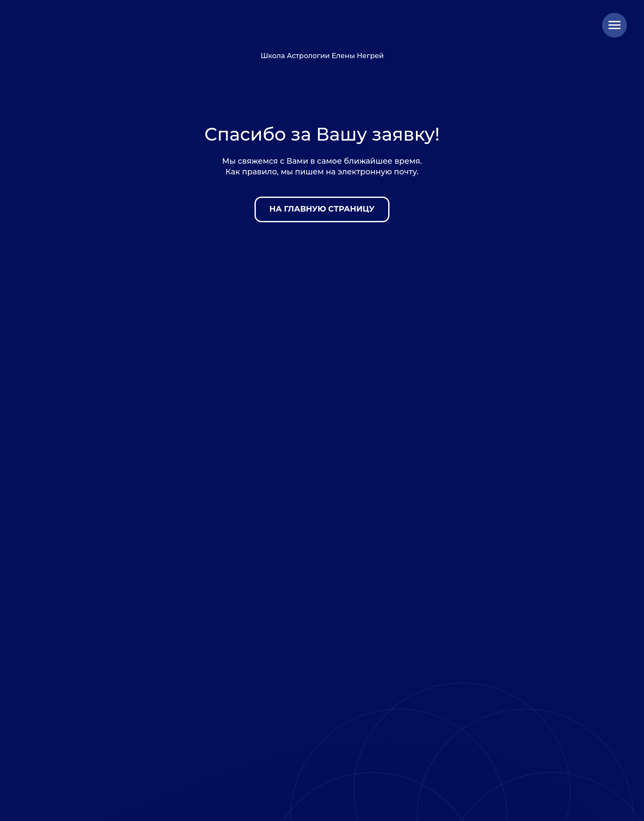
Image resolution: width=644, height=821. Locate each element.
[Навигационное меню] (615, 25)
